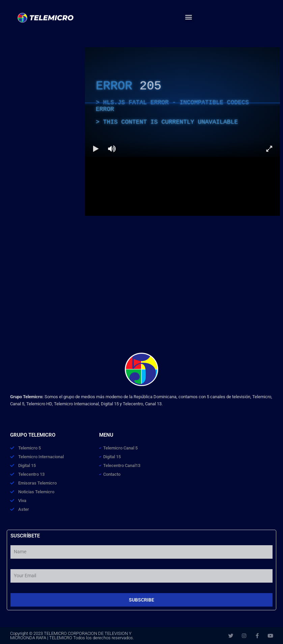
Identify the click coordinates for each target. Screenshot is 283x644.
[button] (189, 17)
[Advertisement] (43, 89)
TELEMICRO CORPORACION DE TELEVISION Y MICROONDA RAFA (71, 636)
